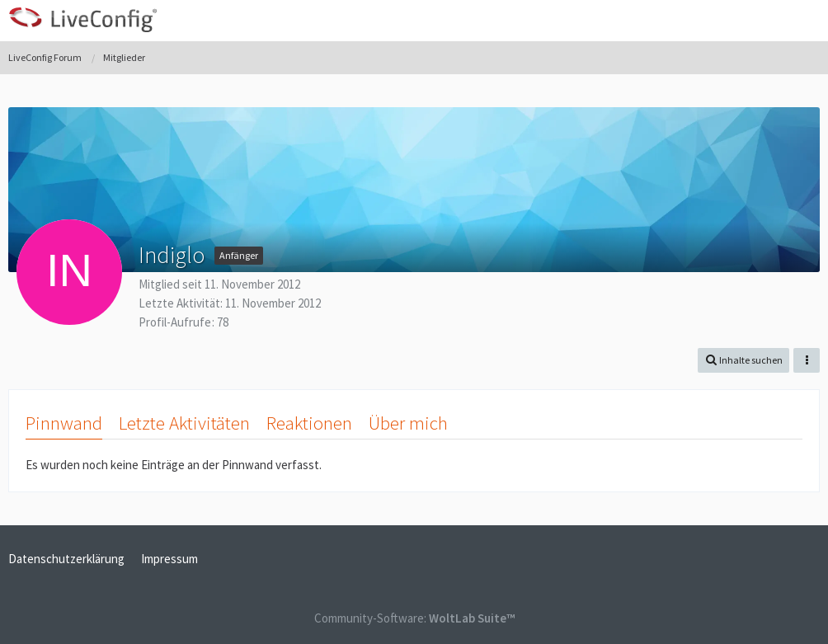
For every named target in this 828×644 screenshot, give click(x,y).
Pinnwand (64, 423)
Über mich (408, 423)
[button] (807, 21)
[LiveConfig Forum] (82, 20)
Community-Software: (414, 618)
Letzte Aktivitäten (184, 423)
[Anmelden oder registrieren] (765, 21)
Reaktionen (309, 423)
